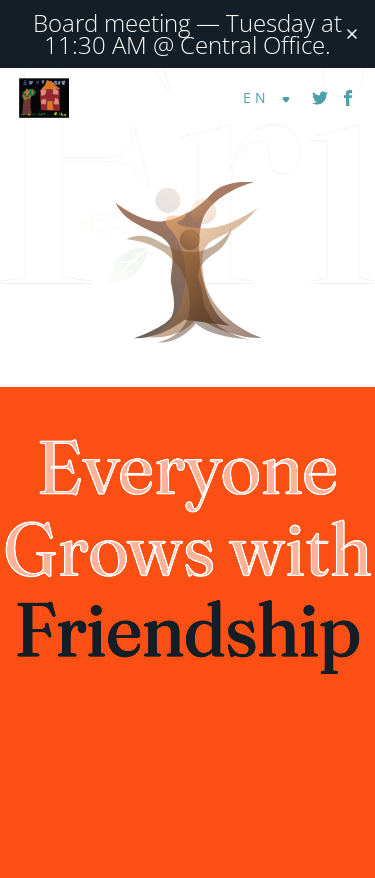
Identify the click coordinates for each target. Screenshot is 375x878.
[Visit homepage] (187, 205)
